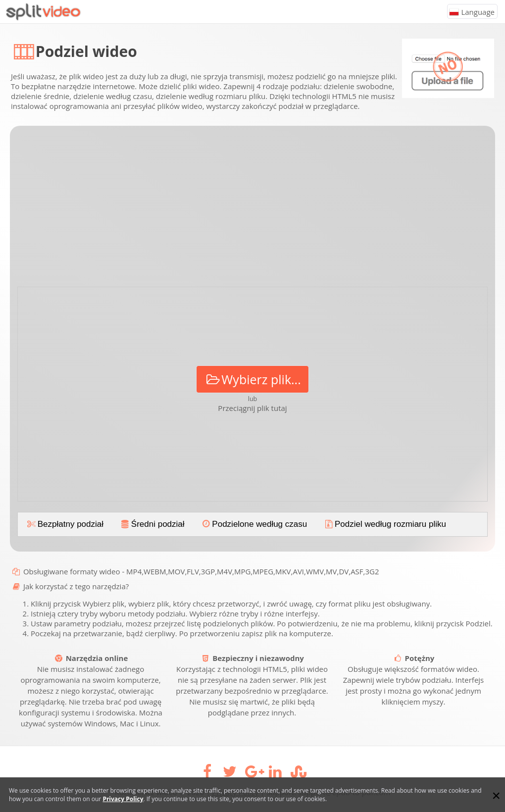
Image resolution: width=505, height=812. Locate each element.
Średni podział (152, 524)
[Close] (496, 796)
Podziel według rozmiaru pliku (384, 524)
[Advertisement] (252, 210)
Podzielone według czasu (254, 524)
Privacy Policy (123, 799)
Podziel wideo (86, 51)
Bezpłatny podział (65, 524)
